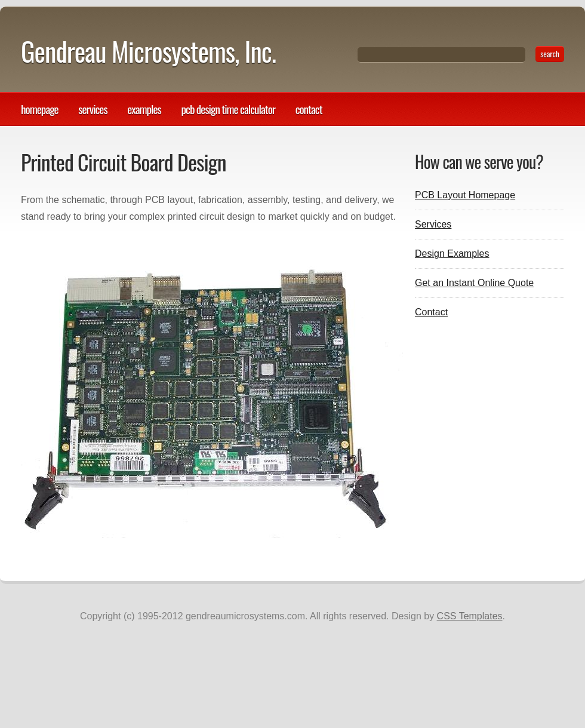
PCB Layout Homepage (465, 195)
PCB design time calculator (228, 109)
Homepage (40, 109)
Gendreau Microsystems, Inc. (148, 51)
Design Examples (452, 254)
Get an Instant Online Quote (474, 283)
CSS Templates (470, 616)
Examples (144, 109)
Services (93, 109)
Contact (309, 109)
